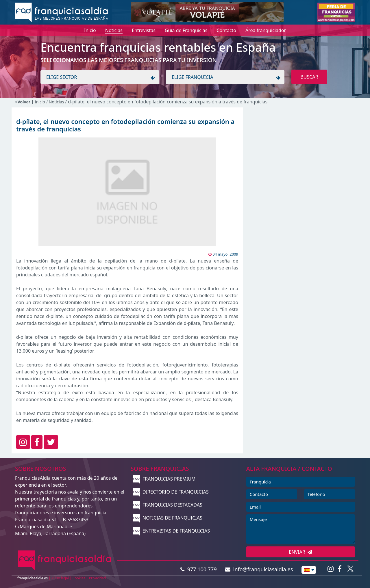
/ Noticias (56, 102)
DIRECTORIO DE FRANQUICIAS (171, 492)
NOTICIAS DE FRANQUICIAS (168, 518)
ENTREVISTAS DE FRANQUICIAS (171, 531)
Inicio (40, 102)
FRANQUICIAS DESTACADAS (168, 505)
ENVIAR (301, 552)
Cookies (79, 578)
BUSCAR (309, 77)
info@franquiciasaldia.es (259, 569)
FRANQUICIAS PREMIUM (164, 479)
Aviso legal (60, 578)
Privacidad (98, 578)
